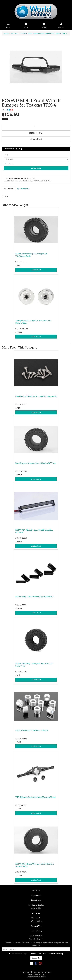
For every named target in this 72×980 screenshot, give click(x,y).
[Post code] (36, 164)
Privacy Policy (36, 931)
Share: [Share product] (8, 110)
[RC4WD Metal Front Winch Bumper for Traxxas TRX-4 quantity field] (36, 127)
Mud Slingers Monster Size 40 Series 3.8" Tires (36, 463)
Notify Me (36, 133)
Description (9, 189)
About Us (36, 913)
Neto (44, 977)
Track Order (36, 900)
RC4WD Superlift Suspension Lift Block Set (35, 597)
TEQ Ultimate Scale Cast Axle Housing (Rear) (35, 797)
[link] (36, 963)
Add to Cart (36, 270)
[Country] (36, 159)
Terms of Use (36, 926)
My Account (36, 895)
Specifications (23, 189)
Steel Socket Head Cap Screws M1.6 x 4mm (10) (36, 396)
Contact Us (36, 918)
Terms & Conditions (39, 954)
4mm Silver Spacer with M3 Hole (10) (32, 730)
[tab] (9, 189)
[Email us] (32, 963)
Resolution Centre (36, 905)
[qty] (36, 155)
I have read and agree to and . (36, 954)
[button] (36, 139)
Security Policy (36, 936)
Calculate (36, 168)
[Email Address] (36, 949)
